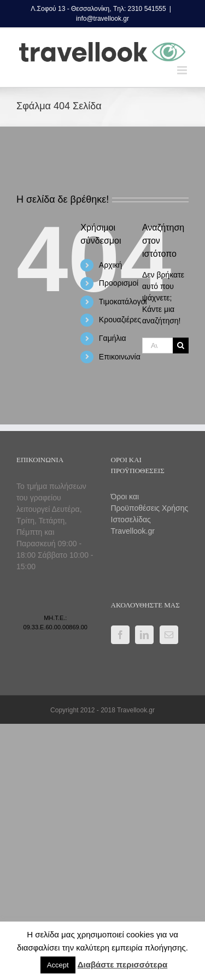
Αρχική (111, 265)
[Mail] (169, 635)
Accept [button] (58, 965)
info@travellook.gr (102, 19)
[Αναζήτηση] (181, 346)
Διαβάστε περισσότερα (122, 964)
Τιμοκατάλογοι (123, 302)
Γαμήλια (113, 338)
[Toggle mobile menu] (183, 70)
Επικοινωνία (120, 357)
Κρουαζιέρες (120, 320)
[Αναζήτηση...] (157, 346)
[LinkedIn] (144, 635)
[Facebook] (120, 635)
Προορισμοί (119, 283)
